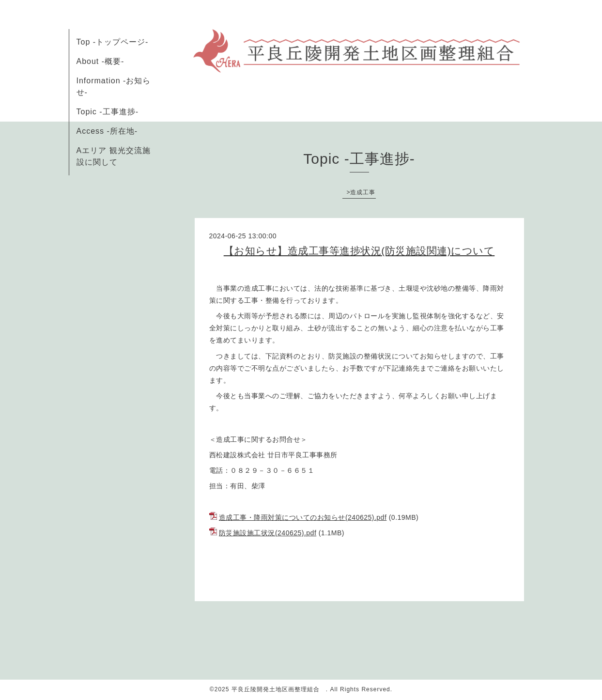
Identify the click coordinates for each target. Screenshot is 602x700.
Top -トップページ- (113, 42)
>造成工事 (361, 192)
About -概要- (100, 61)
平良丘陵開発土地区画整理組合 (279, 689)
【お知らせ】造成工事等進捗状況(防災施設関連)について (359, 251)
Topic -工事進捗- (108, 112)
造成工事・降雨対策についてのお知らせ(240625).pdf (303, 517)
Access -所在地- (107, 131)
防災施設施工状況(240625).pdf (268, 533)
